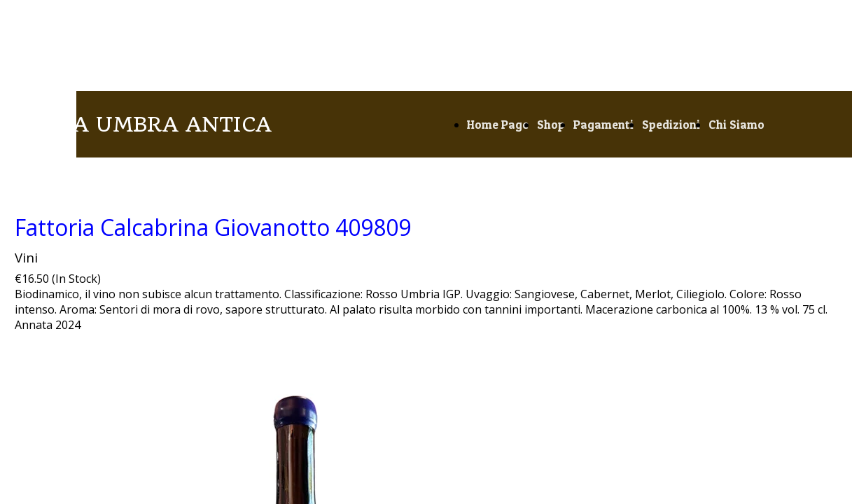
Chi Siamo (736, 124)
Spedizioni (671, 124)
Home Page (498, 124)
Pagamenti (603, 124)
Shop (551, 124)
